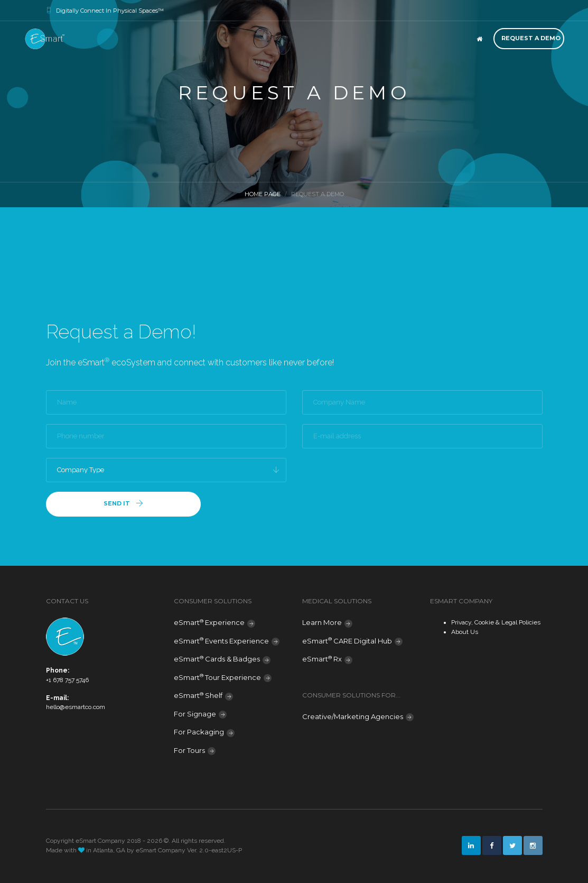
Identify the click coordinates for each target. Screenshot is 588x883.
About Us (465, 632)
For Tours (189, 750)
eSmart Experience (209, 623)
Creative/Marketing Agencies (353, 716)
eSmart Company (161, 850)
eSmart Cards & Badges (217, 659)
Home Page (263, 194)
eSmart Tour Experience (217, 677)
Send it (123, 504)
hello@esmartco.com (76, 707)
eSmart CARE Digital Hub (347, 641)
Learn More (322, 622)
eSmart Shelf (198, 696)
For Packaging (199, 732)
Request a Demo (531, 38)
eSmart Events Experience (221, 641)
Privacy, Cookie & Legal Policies (496, 622)
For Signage (195, 714)
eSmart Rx (322, 659)
